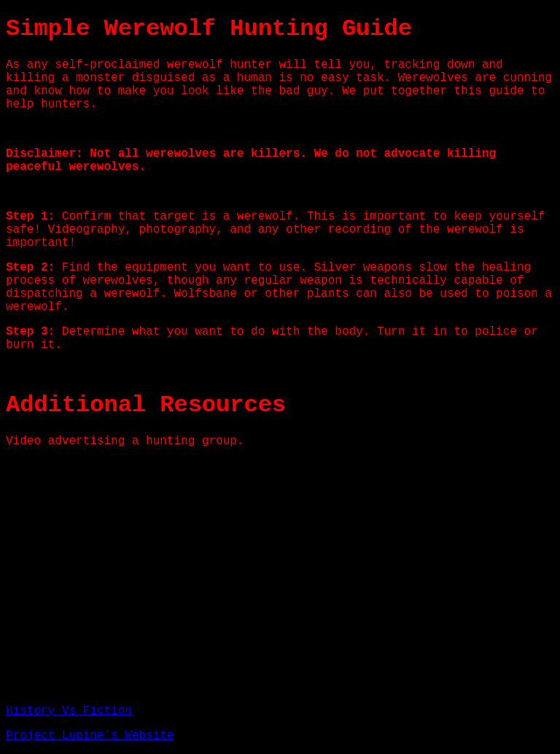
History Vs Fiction (69, 711)
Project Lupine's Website (90, 736)
